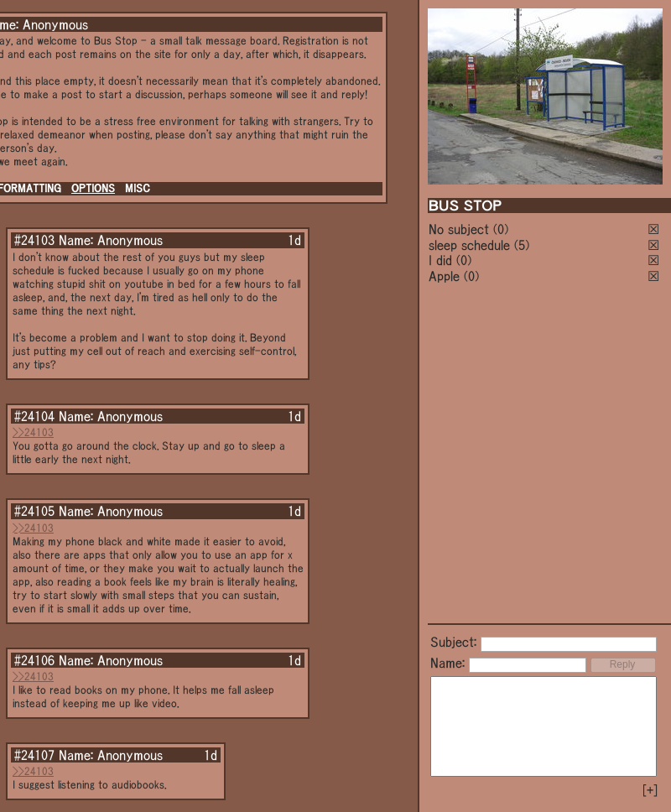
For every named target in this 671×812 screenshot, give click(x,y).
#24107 (34, 755)
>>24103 (33, 432)
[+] (650, 790)
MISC (138, 188)
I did (440, 260)
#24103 (34, 240)
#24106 (34, 660)
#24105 (34, 511)
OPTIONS (93, 188)
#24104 (34, 416)
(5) (522, 245)
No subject (461, 229)
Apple (444, 276)
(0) (501, 229)
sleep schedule (469, 245)
